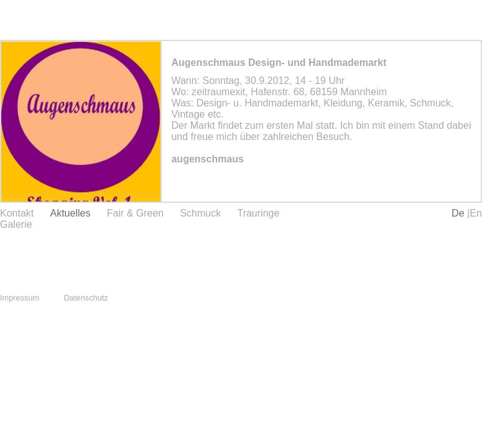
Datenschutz (86, 298)
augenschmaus (207, 159)
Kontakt (17, 213)
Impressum (20, 298)
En (476, 213)
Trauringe (258, 213)
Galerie (16, 224)
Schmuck (200, 213)
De (459, 213)
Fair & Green (136, 213)
